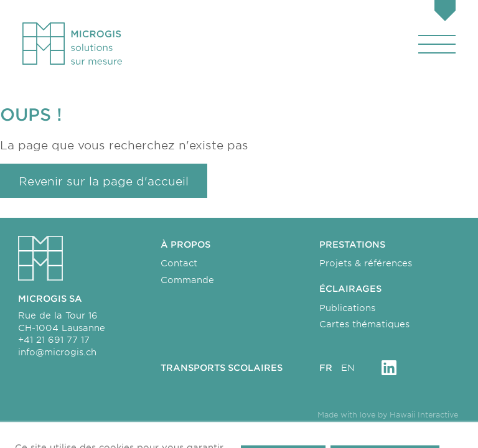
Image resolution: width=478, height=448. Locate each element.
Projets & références (366, 263)
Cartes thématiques (364, 324)
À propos (185, 244)
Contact (179, 263)
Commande (187, 280)
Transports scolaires (222, 367)
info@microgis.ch (57, 352)
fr (326, 367)
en (348, 367)
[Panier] (445, 12)
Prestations (352, 244)
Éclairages (350, 288)
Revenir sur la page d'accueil (104, 181)
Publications (347, 308)
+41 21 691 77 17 (54, 339)
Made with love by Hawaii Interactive (388, 414)
